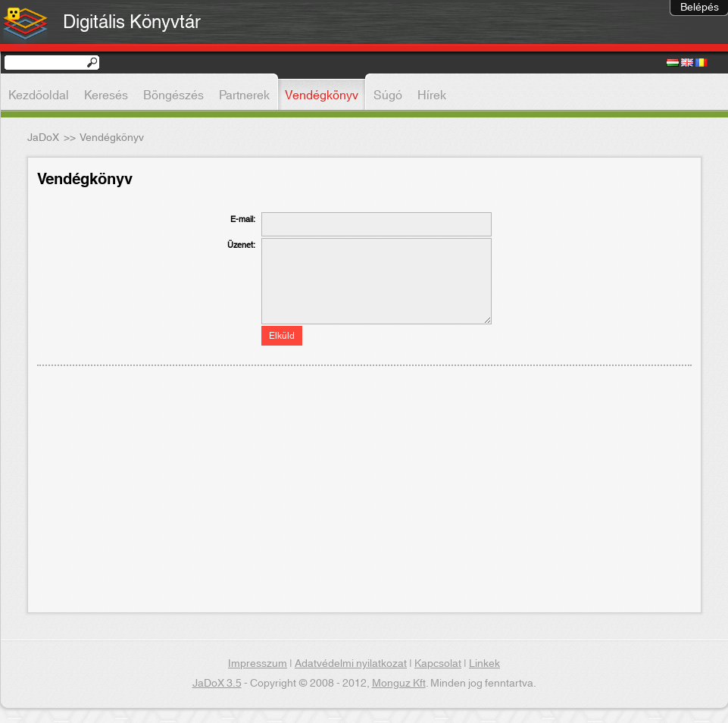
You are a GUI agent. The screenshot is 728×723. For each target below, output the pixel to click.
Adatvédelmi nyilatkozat (351, 664)
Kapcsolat (438, 664)
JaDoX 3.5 (217, 684)
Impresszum (258, 664)
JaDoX (43, 138)
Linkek (484, 664)
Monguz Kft (399, 684)
